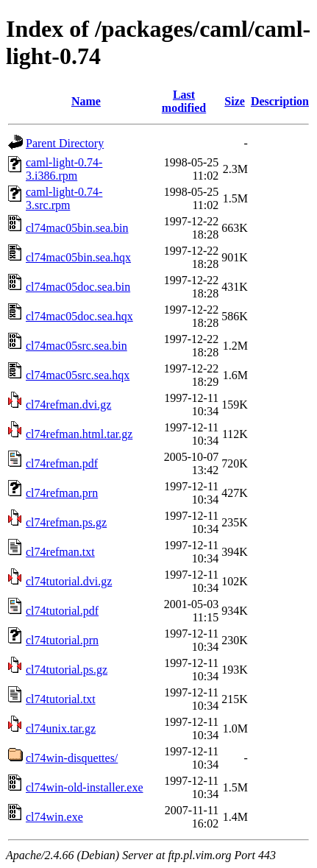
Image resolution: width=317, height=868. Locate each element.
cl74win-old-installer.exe (85, 787)
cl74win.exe (54, 817)
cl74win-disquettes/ (72, 758)
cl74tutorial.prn (62, 640)
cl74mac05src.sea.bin (76, 346)
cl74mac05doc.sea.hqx (79, 316)
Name (86, 101)
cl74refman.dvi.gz (68, 405)
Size (235, 101)
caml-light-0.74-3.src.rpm (64, 198)
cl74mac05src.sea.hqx (78, 375)
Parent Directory (65, 143)
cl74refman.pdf (62, 463)
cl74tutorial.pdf (62, 611)
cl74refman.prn (62, 493)
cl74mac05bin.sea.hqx (78, 257)
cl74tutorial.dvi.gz (69, 581)
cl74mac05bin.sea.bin (77, 228)
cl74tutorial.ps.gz (67, 670)
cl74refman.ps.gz (66, 522)
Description (280, 101)
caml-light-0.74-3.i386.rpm (64, 169)
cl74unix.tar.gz (61, 728)
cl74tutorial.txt (61, 699)
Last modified (184, 101)
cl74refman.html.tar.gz (79, 434)
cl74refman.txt (60, 552)
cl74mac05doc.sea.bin (78, 287)
